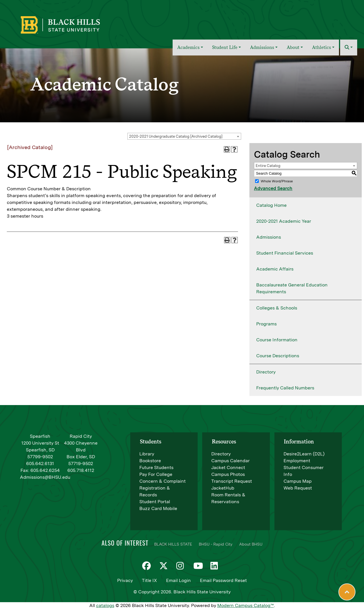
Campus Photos (228, 474)
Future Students (156, 467)
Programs (266, 324)
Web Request (298, 488)
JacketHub (223, 488)
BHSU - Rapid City (216, 544)
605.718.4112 (81, 470)
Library (147, 454)
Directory (266, 372)
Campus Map (298, 481)
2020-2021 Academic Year (284, 221)
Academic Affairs (275, 269)
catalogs (105, 605)
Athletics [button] (321, 47)
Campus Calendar (230, 461)
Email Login (178, 580)
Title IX (149, 580)
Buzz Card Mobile (158, 508)
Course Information (277, 340)
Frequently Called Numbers (285, 388)
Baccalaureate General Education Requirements (292, 288)
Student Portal (155, 502)
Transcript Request (232, 481)
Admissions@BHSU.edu (45, 477)
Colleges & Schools (277, 308)
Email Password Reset (223, 580)
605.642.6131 (40, 464)
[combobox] (184, 136)
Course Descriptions (278, 356)
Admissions (269, 237)
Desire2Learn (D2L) (304, 454)
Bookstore (150, 461)
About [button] (293, 47)
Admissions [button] (262, 47)
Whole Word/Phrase (277, 181)
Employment (297, 461)
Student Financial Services (285, 253)
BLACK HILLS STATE (173, 544)
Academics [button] (188, 47)
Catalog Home (271, 205)
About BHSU (251, 544)
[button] (349, 48)
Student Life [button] (225, 47)
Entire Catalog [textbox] (268, 166)
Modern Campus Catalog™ (246, 605)
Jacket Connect (228, 467)
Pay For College (156, 474)
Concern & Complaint (163, 481)
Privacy (125, 580)
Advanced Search (273, 188)
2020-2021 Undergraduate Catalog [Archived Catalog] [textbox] (176, 136)
